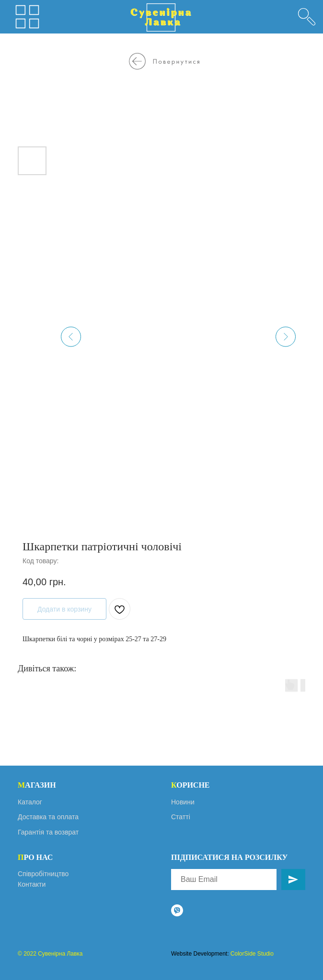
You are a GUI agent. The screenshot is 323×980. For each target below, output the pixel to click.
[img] (307, 17)
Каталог (30, 802)
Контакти (32, 884)
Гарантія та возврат (48, 832)
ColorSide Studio (252, 954)
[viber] (177, 910)
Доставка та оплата (48, 817)
